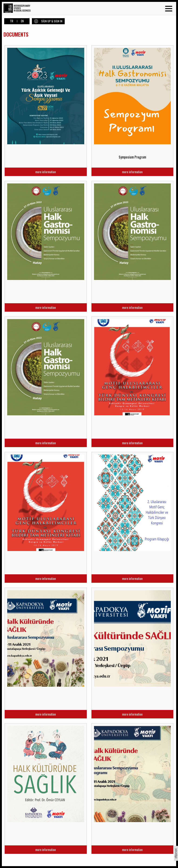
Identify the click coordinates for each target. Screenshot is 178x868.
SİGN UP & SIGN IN (52, 21)
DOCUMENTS (16, 34)
